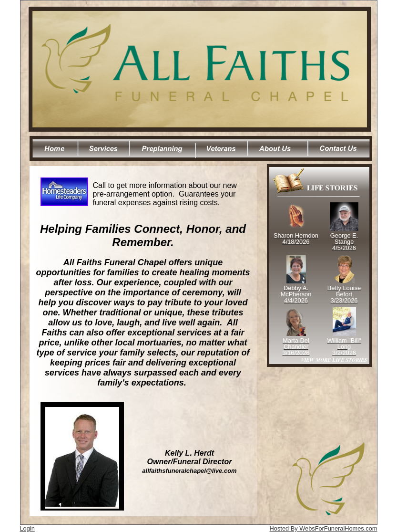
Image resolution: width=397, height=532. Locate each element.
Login (27, 528)
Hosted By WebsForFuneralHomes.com (324, 528)
